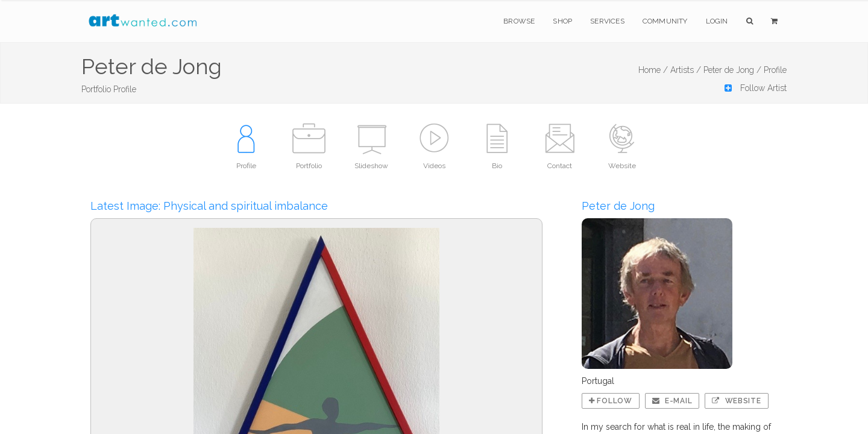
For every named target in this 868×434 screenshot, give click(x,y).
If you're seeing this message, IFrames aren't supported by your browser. (434, 217)
